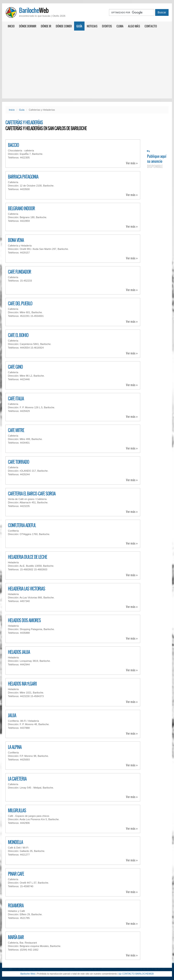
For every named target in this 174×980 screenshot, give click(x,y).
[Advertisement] (87, 65)
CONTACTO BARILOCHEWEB (136, 974)
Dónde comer (64, 26)
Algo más (134, 26)
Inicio (11, 26)
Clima (120, 26)
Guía (79, 26)
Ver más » (132, 163)
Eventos (107, 26)
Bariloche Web (28, 974)
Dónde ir (46, 26)
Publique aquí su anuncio (157, 159)
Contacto (151, 26)
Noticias (92, 26)
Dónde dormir (28, 26)
